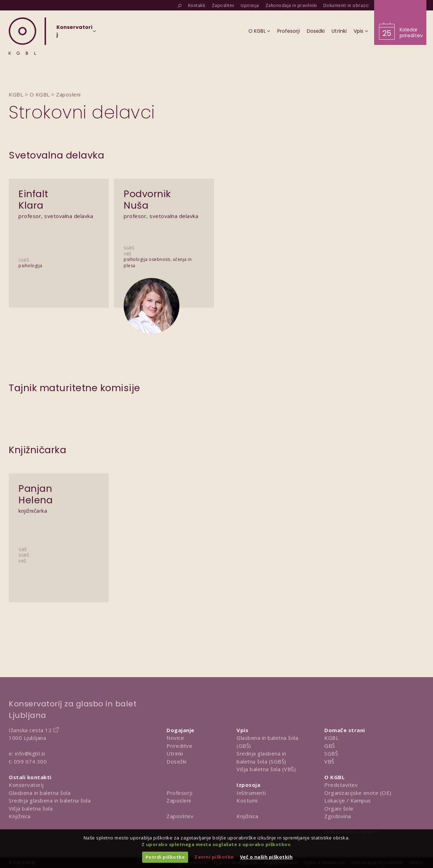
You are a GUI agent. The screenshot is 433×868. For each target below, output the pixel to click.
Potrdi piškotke (165, 857)
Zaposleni (179, 800)
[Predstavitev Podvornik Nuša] (164, 228)
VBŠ (329, 761)
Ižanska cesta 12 (30, 730)
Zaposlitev (180, 816)
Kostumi (247, 800)
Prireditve (179, 746)
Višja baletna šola (31, 808)
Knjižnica (20, 816)
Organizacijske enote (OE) (358, 793)
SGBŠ (331, 753)
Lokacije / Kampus (348, 800)
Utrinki (175, 753)
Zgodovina (338, 816)
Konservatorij (26, 785)
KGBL (331, 738)
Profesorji (179, 793)
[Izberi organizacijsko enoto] (74, 33)
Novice (175, 738)
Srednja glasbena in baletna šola (50, 800)
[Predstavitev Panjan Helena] (59, 523)
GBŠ (330, 746)
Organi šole (339, 808)
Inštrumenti (251, 793)
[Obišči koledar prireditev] (400, 22)
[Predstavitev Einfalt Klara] (59, 228)
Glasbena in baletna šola (40, 793)
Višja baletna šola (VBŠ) (266, 769)
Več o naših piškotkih (266, 857)
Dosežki (177, 761)
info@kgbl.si (30, 753)
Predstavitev (341, 785)
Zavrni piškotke (214, 857)
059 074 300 (30, 761)
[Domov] (22, 36)
